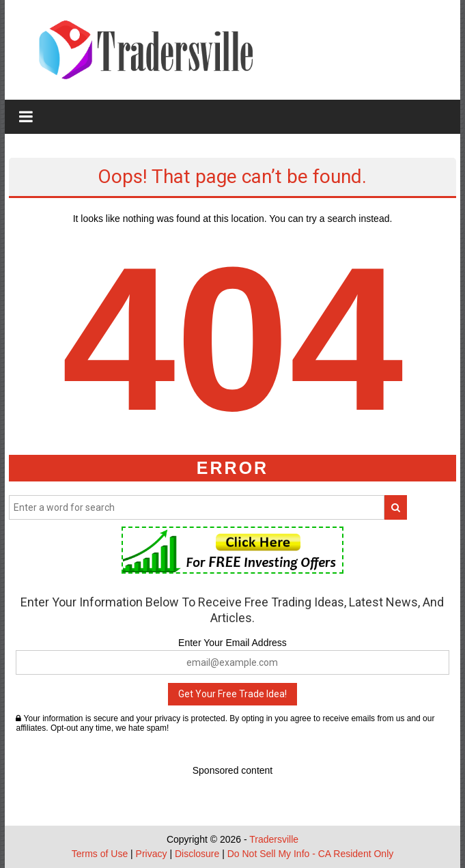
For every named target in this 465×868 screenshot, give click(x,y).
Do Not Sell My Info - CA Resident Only (311, 854)
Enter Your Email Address (232, 643)
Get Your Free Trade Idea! (232, 694)
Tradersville (274, 839)
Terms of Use (100, 854)
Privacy (152, 854)
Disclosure (197, 854)
